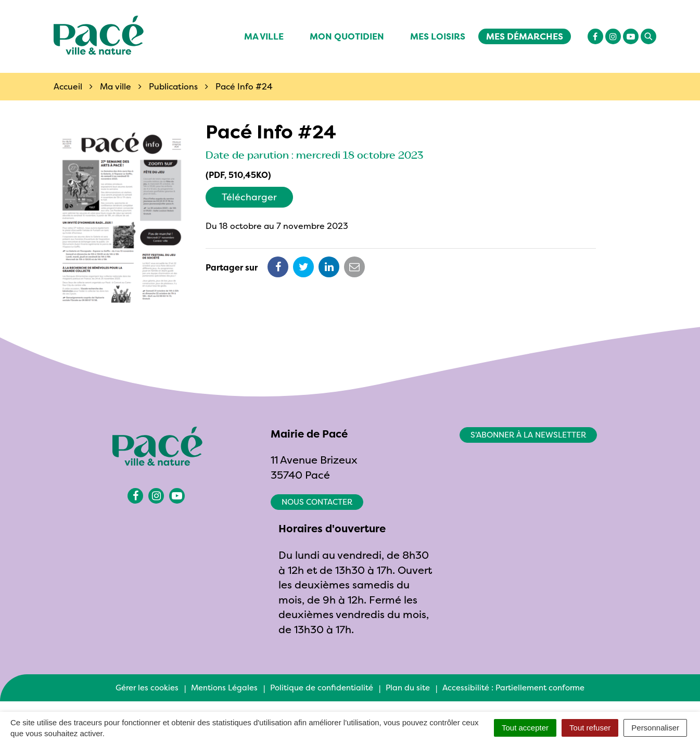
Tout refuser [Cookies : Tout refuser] (590, 728)
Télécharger (249, 197)
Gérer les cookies (147, 688)
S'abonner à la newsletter (528, 435)
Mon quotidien (347, 36)
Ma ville (264, 36)
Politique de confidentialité (322, 688)
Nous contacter (317, 502)
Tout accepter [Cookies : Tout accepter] (525, 728)
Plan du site (408, 688)
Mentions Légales (224, 688)
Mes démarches (525, 36)
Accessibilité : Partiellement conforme (513, 688)
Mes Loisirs (438, 36)
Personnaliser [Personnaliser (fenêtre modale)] (655, 728)
